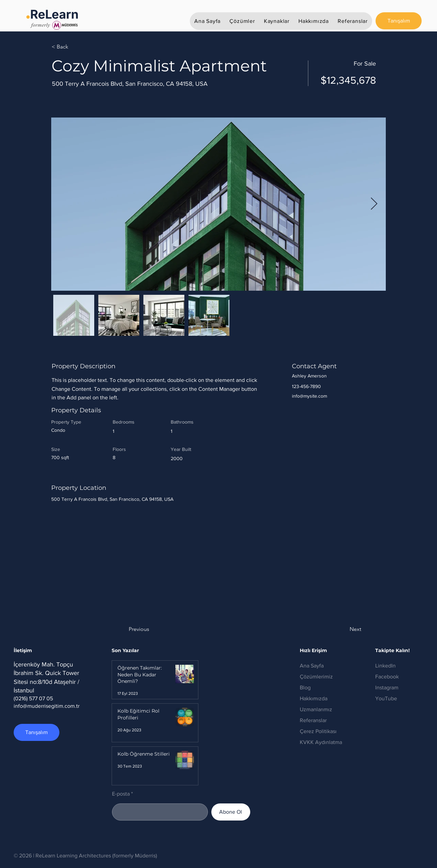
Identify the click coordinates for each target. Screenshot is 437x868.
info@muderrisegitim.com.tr (47, 706)
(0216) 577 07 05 (33, 698)
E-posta (121, 794)
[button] (242, 21)
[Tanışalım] (399, 21)
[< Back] (76, 47)
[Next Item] (374, 204)
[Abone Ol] (231, 812)
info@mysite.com (309, 396)
